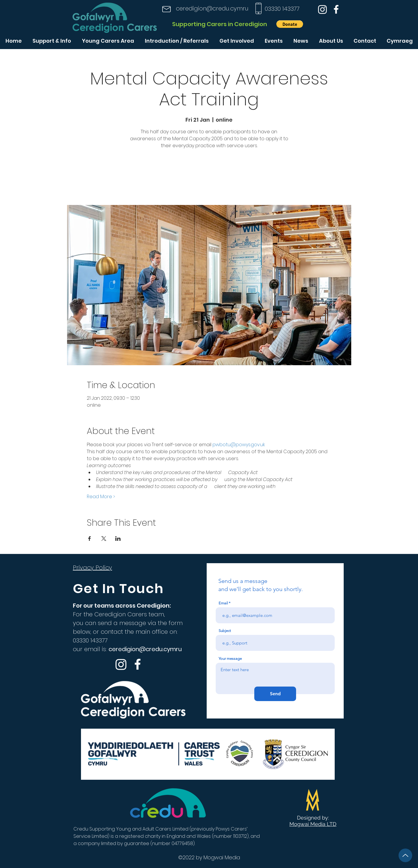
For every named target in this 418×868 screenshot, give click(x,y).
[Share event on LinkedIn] (118, 539)
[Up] (405, 855)
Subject (225, 631)
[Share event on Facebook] (90, 539)
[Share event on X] (104, 539)
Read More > (101, 497)
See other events (209, 178)
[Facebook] (336, 9)
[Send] (275, 694)
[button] (290, 24)
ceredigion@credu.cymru (212, 8)
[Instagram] (322, 9)
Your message (230, 659)
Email (223, 603)
